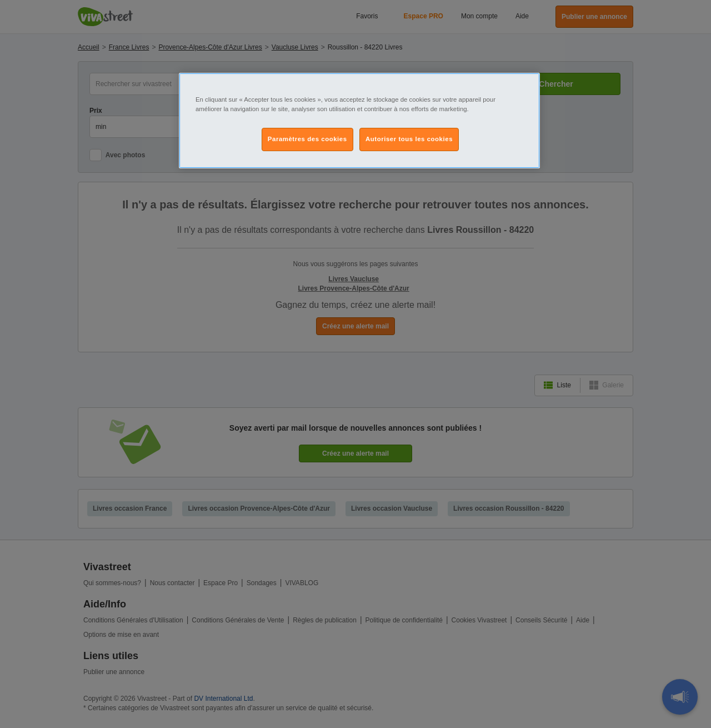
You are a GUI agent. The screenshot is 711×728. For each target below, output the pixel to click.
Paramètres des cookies (307, 139)
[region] (359, 121)
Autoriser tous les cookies (409, 139)
